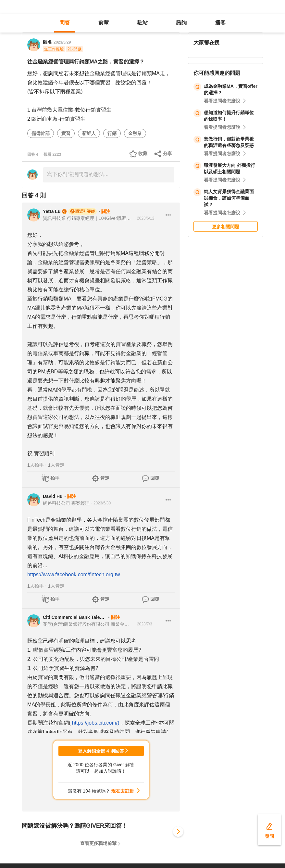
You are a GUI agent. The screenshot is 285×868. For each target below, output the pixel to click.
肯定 (105, 478)
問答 (65, 23)
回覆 (155, 478)
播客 (220, 23)
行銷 (112, 133)
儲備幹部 (41, 133)
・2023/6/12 (144, 218)
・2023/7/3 (143, 624)
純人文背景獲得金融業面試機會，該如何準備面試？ (229, 198)
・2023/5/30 (100, 503)
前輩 (104, 23)
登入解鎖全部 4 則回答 (101, 751)
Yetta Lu (52, 211)
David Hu (53, 496)
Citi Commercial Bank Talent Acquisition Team (75, 617)
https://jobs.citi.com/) (96, 723)
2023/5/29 (62, 42)
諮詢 (181, 23)
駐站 (142, 23)
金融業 (135, 133)
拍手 (55, 478)
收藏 (143, 154)
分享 (167, 154)
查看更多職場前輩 (98, 843)
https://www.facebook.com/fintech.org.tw (74, 574)
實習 (66, 133)
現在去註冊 (123, 791)
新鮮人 (89, 133)
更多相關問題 (226, 227)
